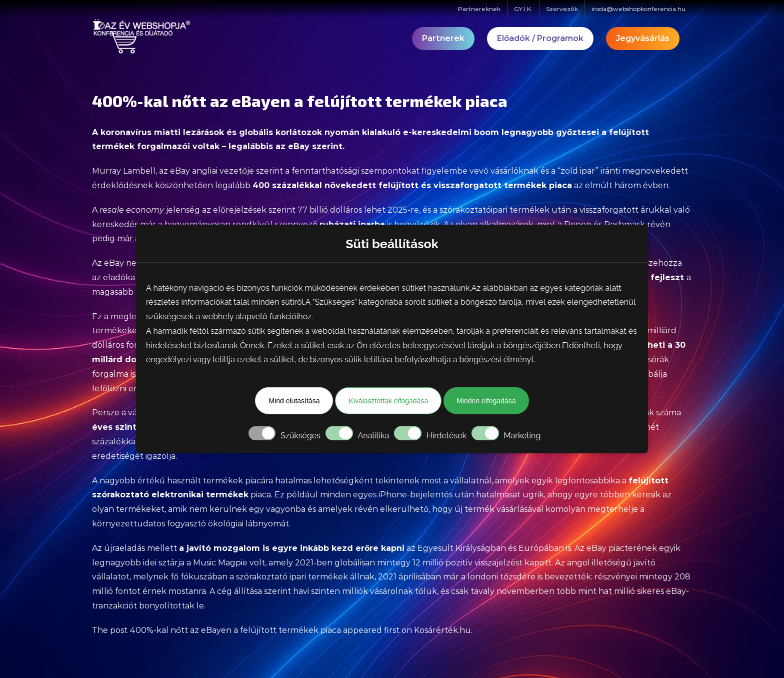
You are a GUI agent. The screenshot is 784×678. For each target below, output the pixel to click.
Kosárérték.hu (442, 630)
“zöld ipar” (578, 171)
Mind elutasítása (294, 401)
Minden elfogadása (486, 401)
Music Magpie (220, 563)
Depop (578, 224)
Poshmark (624, 224)
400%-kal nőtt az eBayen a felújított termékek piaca (235, 630)
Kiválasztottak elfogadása (388, 401)
